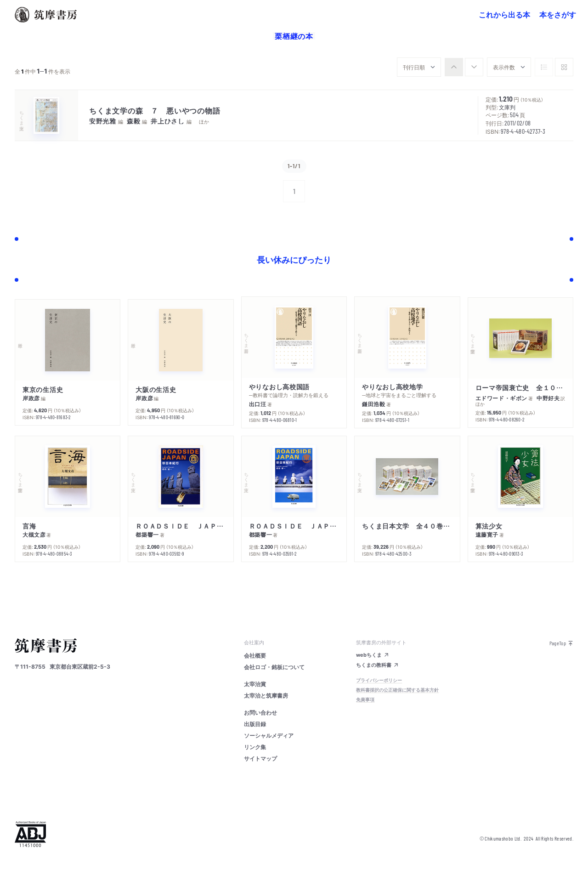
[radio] (454, 67)
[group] (464, 67)
